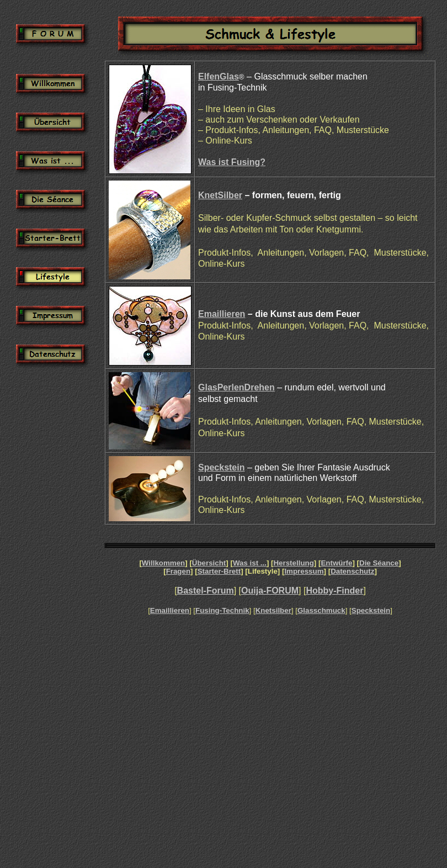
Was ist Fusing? (232, 162)
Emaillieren (222, 314)
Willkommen (163, 563)
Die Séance (379, 563)
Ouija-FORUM (270, 591)
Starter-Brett (219, 571)
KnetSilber (220, 195)
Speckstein (221, 467)
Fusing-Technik (222, 610)
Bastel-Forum (206, 591)
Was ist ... (250, 563)
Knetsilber (273, 610)
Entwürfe (336, 563)
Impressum (304, 571)
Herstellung (293, 563)
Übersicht (209, 563)
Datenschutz (352, 571)
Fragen (178, 571)
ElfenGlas (219, 76)
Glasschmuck (321, 610)
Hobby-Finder (334, 591)
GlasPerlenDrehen (236, 387)
